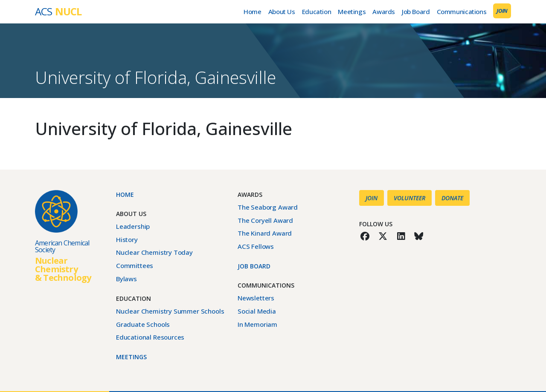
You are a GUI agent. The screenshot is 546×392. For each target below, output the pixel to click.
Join (502, 11)
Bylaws (126, 279)
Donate (452, 198)
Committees (135, 265)
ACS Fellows (256, 246)
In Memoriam (257, 324)
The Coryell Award (265, 220)
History (127, 239)
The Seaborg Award (268, 207)
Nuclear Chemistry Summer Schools (170, 311)
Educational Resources (150, 337)
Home (252, 12)
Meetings (352, 12)
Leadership (133, 226)
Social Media (257, 311)
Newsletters (256, 298)
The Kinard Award (265, 233)
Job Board (416, 12)
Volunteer (409, 198)
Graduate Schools (143, 324)
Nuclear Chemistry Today (154, 252)
